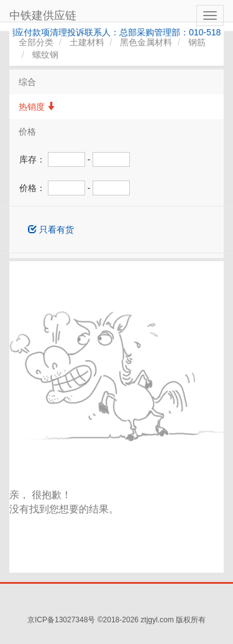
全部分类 (36, 42)
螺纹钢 (45, 55)
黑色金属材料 (146, 42)
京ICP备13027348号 (61, 620)
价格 (27, 132)
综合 (27, 82)
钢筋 (197, 42)
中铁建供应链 (43, 16)
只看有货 (51, 230)
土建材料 (87, 42)
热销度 (37, 107)
